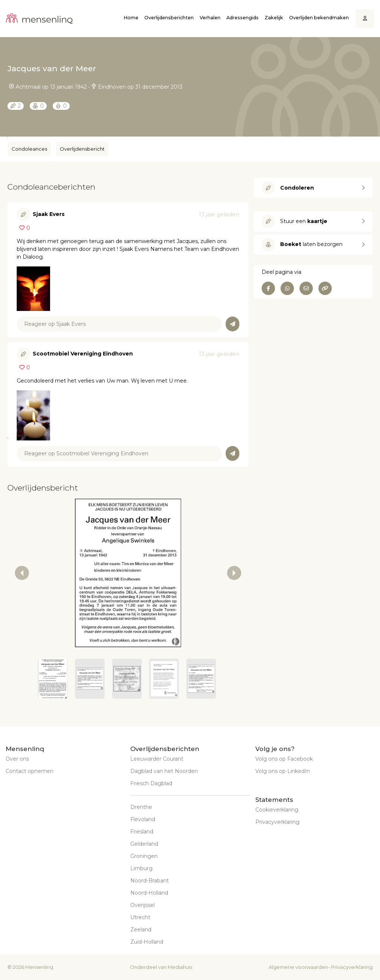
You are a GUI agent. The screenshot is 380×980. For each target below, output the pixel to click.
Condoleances (29, 149)
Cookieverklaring (277, 810)
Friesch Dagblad (151, 783)
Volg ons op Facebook (284, 759)
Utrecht (140, 917)
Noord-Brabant (150, 881)
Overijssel (142, 905)
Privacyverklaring (277, 822)
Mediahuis (180, 967)
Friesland (142, 832)
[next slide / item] (234, 573)
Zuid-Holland (147, 942)
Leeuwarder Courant (157, 759)
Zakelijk (274, 18)
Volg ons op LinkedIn (283, 771)
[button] (53, 679)
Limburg (141, 868)
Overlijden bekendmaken (319, 18)
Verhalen (210, 18)
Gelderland (144, 844)
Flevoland (143, 819)
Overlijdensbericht (82, 149)
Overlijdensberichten (169, 18)
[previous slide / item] (22, 573)
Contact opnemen (30, 771)
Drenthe (141, 807)
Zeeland (141, 930)
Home (131, 18)
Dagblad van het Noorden (164, 771)
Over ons (17, 759)
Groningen (144, 856)
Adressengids (243, 18)
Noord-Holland (149, 893)
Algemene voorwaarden (298, 967)
